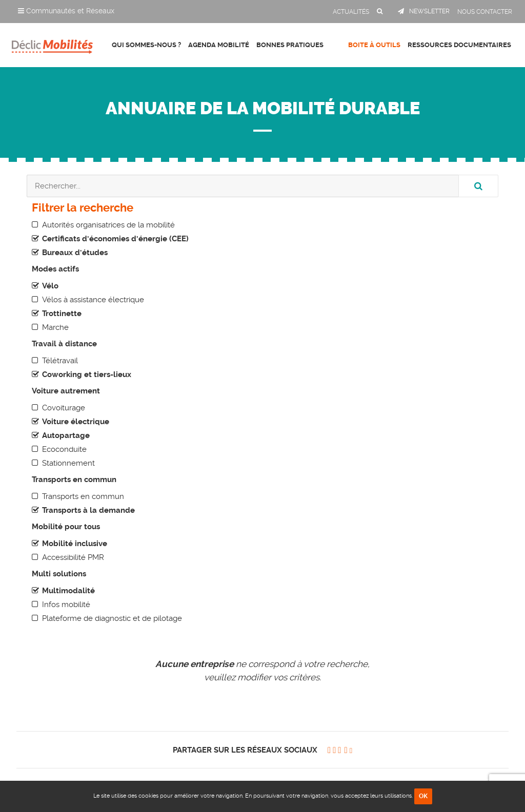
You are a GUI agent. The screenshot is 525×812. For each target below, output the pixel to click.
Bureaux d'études (75, 253)
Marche (55, 327)
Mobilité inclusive (75, 544)
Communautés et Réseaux (66, 11)
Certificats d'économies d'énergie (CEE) (115, 239)
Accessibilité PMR (73, 557)
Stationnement (68, 463)
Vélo (50, 286)
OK (423, 796)
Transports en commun (83, 496)
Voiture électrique (76, 422)
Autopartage (66, 435)
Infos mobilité (66, 605)
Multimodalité (68, 591)
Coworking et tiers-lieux (87, 374)
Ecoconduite (64, 449)
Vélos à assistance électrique (93, 300)
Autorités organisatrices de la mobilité (108, 225)
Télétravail (60, 361)
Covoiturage (64, 408)
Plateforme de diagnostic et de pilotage (112, 618)
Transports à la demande (88, 510)
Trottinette (62, 314)
